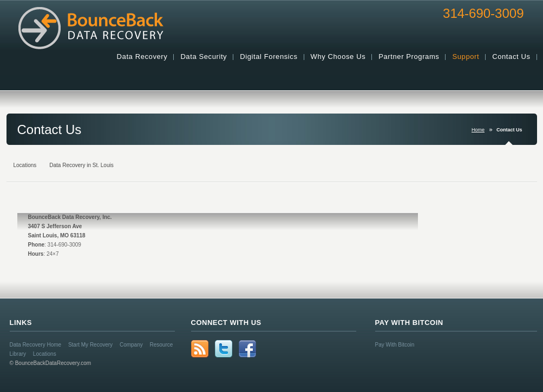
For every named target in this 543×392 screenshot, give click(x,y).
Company (131, 345)
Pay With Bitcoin (395, 345)
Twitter (224, 349)
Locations (45, 354)
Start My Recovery (90, 345)
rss (200, 349)
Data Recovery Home (36, 345)
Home (478, 130)
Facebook (247, 349)
